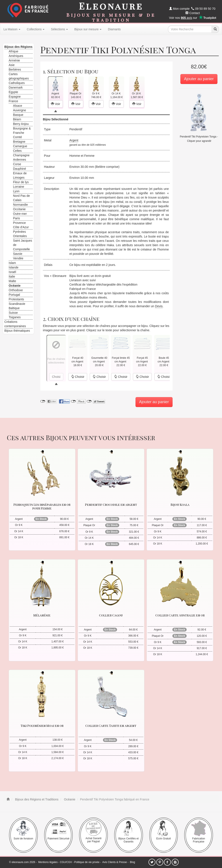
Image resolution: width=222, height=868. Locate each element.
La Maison (12, 29)
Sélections (59, 29)
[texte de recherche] (190, 29)
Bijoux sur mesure (88, 29)
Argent (74, 140)
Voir (55, 104)
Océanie (69, 799)
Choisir (78, 377)
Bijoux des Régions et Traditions (36, 799)
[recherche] (215, 29)
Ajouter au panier (199, 79)
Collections (36, 29)
